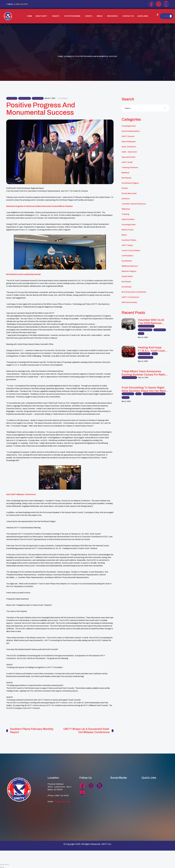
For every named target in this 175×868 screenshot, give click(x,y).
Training (125, 214)
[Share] (6, 864)
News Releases (129, 142)
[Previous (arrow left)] (1, 867)
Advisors (126, 199)
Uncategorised (129, 225)
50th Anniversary (129, 302)
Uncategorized (129, 126)
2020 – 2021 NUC (129, 152)
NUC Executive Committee (134, 292)
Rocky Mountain (129, 193)
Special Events (128, 157)
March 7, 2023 (50, 98)
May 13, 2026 (143, 337)
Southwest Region (130, 183)
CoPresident (127, 256)
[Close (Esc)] (8, 864)
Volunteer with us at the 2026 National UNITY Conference (151, 322)
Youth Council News (131, 250)
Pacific (125, 188)
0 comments (63, 98)
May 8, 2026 (126, 401)
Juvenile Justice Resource (134, 204)
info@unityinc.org (62, 801)
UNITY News (127, 245)
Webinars (126, 209)
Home (60, 56)
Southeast (127, 287)
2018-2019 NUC (129, 147)
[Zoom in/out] (1, 864)
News (124, 235)
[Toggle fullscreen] (3, 864)
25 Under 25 (69, 56)
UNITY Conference (130, 297)
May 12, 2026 (143, 378)
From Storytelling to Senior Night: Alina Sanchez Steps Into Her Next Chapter (144, 389)
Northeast (126, 282)
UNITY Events (128, 136)
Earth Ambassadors (131, 131)
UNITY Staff (127, 162)
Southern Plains (129, 240)
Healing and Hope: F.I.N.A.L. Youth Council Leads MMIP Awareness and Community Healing (153, 349)
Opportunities (128, 219)
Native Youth (25, 98)
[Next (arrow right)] (3, 867)
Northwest (38, 98)
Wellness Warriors (130, 266)
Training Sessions (130, 167)
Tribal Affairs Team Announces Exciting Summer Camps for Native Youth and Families (144, 373)
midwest (125, 173)
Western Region (129, 271)
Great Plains (127, 276)
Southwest (127, 261)
